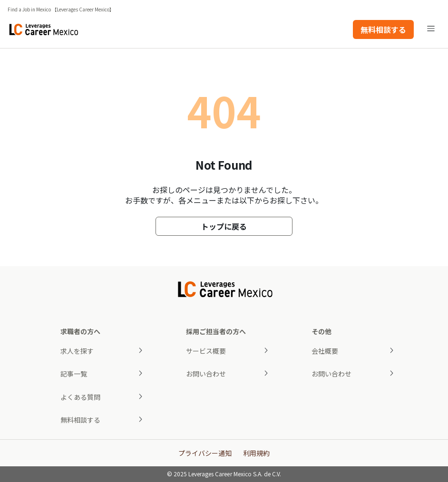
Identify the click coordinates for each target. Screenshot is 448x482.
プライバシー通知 (205, 453)
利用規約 (256, 453)
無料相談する (383, 29)
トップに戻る (224, 226)
